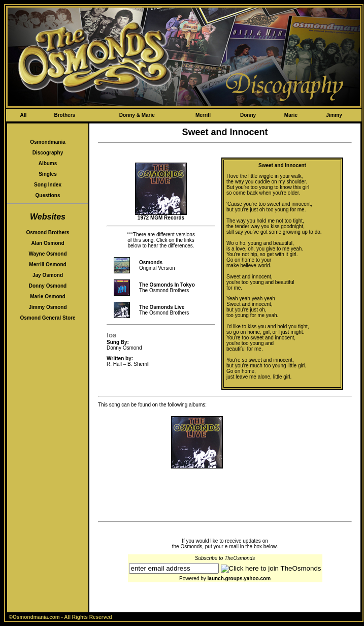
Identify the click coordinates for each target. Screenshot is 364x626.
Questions (48, 195)
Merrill (203, 115)
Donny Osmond (48, 286)
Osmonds (151, 262)
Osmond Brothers (47, 232)
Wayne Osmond (47, 254)
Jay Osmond (48, 275)
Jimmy (334, 115)
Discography (48, 153)
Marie (291, 115)
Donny (248, 115)
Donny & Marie (137, 115)
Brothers (64, 115)
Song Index (48, 185)
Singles (48, 174)
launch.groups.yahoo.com (239, 578)
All (23, 115)
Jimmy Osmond (47, 307)
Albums (48, 163)
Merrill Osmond (47, 264)
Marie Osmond (47, 296)
